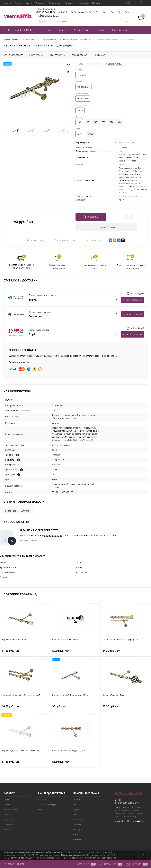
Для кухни (26, 511)
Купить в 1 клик (106, 227)
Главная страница (29, 541)
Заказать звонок (47, 15)
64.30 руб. (126, 653)
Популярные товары (47, 805)
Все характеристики (125, 142)
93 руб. (75, 708)
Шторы (79, 568)
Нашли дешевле (36, 241)
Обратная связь (14, 864)
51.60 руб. (25, 764)
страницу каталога (53, 536)
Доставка (41, 3)
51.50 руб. (25, 653)
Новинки (42, 800)
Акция (3, 563)
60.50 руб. (25, 708)
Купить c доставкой (132, 300)
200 (87, 122)
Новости (96, 3)
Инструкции (83, 3)
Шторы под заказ (8, 573)
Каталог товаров (23, 30)
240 (95, 122)
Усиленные (11, 511)
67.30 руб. (126, 708)
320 (112, 122)
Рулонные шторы (8, 568)
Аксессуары (81, 573)
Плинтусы (5, 577)
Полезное (69, 3)
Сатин (91, 134)
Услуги (29, 3)
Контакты (77, 840)
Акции (41, 810)
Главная (7, 3)
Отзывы (19, 3)
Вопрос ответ (55, 3)
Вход (39, 8)
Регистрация (49, 8)
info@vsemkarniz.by (126, 803)
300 (104, 122)
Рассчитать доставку (66, 241)
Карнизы (80, 563)
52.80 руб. (75, 653)
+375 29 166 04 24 (46, 12)
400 (120, 122)
